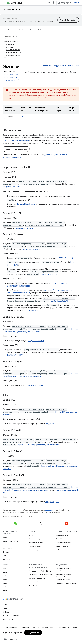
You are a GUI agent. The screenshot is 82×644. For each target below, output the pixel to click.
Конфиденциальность (37, 550)
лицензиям (49, 510)
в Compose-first (42, 98)
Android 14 (7, 580)
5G (30, 553)
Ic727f (60, 258)
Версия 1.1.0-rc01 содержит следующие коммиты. (38, 445)
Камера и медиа (35, 546)
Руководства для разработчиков (41, 575)
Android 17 (7, 569)
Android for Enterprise (11, 541)
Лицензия (25, 627)
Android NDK (34, 585)
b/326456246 (63, 301)
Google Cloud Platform (11, 616)
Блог (4, 556)
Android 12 (7, 587)
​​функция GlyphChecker (26, 204)
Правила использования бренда (43, 627)
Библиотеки (42, 30)
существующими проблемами (17, 140)
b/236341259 (69, 258)
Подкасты (6, 559)
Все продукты (8, 619)
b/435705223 (25, 286)
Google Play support (63, 580)
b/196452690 (13, 265)
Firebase (6, 612)
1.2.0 (22, 117)
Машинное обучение (37, 539)
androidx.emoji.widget (11, 80)
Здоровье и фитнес (36, 543)
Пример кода (48, 66)
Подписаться (33, 633)
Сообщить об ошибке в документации (64, 575)
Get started (9, 10)
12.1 (57, 424)
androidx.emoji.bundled (11, 75)
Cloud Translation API (46, 21)
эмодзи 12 (49, 424)
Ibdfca (53, 283)
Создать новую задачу (16, 149)
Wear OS (59, 539)
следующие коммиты (12, 187)
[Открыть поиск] (49, 3)
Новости (6, 552)
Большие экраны (62, 535)
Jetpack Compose (27, 95)
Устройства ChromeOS (64, 543)
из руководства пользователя (67, 66)
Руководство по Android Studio (40, 571)
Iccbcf (27, 310)
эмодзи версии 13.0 (36, 385)
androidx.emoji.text (10, 77)
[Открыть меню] (4, 3)
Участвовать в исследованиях (66, 583)
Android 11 (6, 590)
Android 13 (7, 583)
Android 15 (7, 576)
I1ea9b (73, 262)
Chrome (6, 608)
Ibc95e (10, 355)
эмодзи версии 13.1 (36, 341)
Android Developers (9, 30)
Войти (77, 3)
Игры (31, 535)
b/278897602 (37, 310)
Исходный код (8, 548)
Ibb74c (53, 301)
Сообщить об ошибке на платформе (64, 570)
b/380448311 (62, 283)
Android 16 (7, 572)
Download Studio (35, 582)
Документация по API (37, 578)
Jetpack (22, 10)
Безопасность (8, 545)
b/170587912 (19, 355)
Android (6, 538)
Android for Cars (62, 546)
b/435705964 (13, 286)
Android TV (60, 550)
